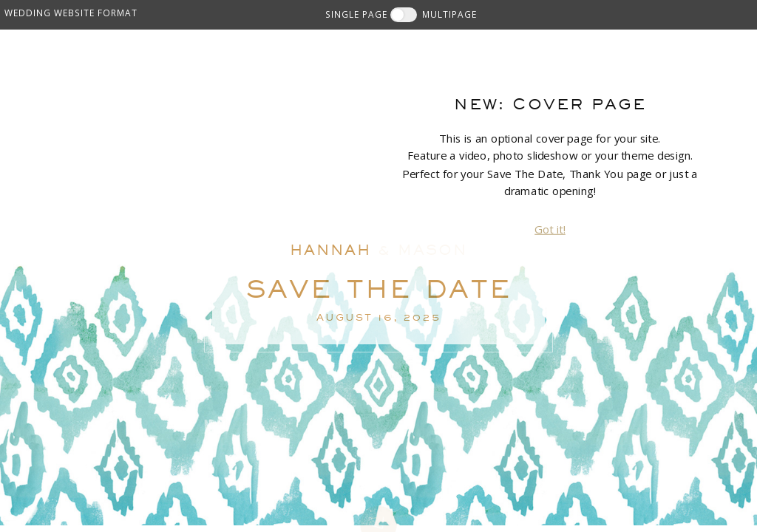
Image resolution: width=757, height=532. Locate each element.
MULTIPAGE (449, 14)
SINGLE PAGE (356, 14)
